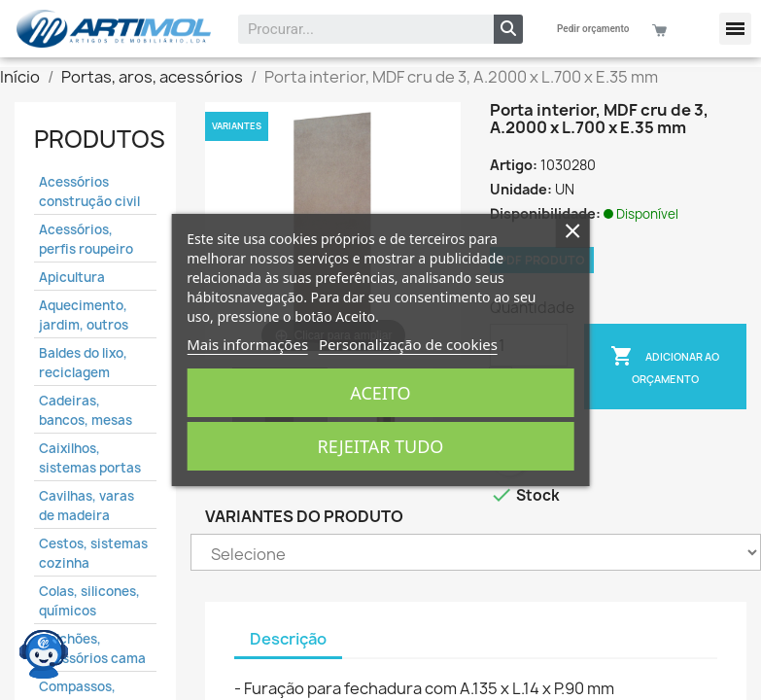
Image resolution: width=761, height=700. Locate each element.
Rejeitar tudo (381, 446)
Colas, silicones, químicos (89, 601)
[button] (735, 29)
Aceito (380, 393)
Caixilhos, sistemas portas (90, 458)
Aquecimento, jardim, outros (84, 315)
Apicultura (72, 277)
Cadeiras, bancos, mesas (86, 410)
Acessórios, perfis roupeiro (86, 239)
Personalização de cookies (408, 344)
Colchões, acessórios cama (92, 648)
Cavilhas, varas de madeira (86, 506)
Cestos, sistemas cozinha (93, 553)
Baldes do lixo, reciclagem (83, 363)
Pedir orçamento (593, 29)
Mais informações (247, 344)
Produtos (100, 139)
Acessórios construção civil (89, 192)
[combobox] (353, 29)
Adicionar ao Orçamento (665, 365)
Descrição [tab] (288, 639)
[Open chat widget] (44, 647)
